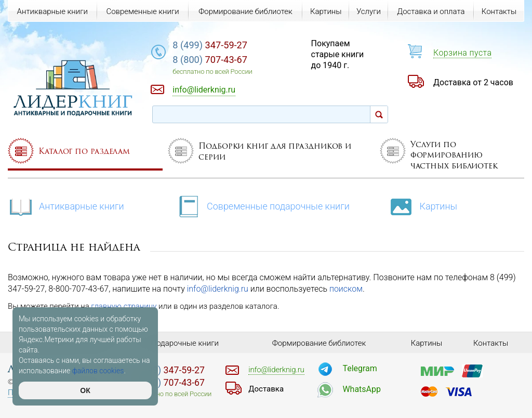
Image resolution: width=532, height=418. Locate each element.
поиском (346, 289)
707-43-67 (210, 60)
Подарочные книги (185, 343)
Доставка (266, 389)
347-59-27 (210, 45)
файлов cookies (98, 371)
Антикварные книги (66, 206)
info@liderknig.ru (218, 289)
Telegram (360, 368)
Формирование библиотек (245, 11)
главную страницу (124, 306)
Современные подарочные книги (263, 206)
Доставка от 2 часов (473, 82)
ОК (85, 390)
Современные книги (142, 11)
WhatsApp (362, 389)
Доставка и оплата (431, 11)
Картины (423, 206)
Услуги (369, 11)
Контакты (499, 11)
